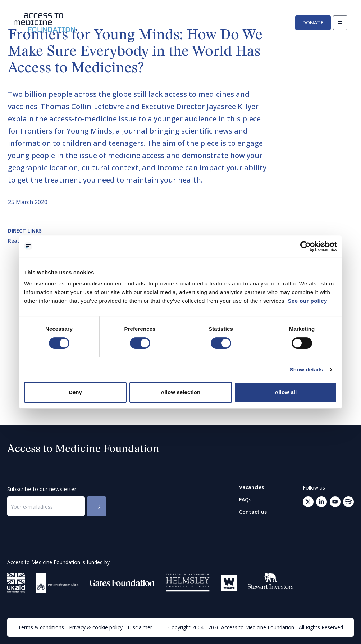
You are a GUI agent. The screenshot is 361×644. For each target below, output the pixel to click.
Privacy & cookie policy (96, 627)
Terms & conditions (41, 627)
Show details (307, 370)
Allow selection (181, 392)
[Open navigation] (340, 23)
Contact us (253, 512)
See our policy (307, 301)
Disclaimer (140, 627)
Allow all (286, 392)
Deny (75, 392)
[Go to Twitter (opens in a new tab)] (308, 502)
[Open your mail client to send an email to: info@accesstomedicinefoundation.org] (348, 502)
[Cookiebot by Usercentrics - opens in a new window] (305, 246)
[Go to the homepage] (44, 23)
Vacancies (252, 487)
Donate (313, 22)
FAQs (245, 500)
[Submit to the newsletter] (97, 506)
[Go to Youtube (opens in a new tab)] (335, 502)
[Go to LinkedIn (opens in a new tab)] (321, 502)
